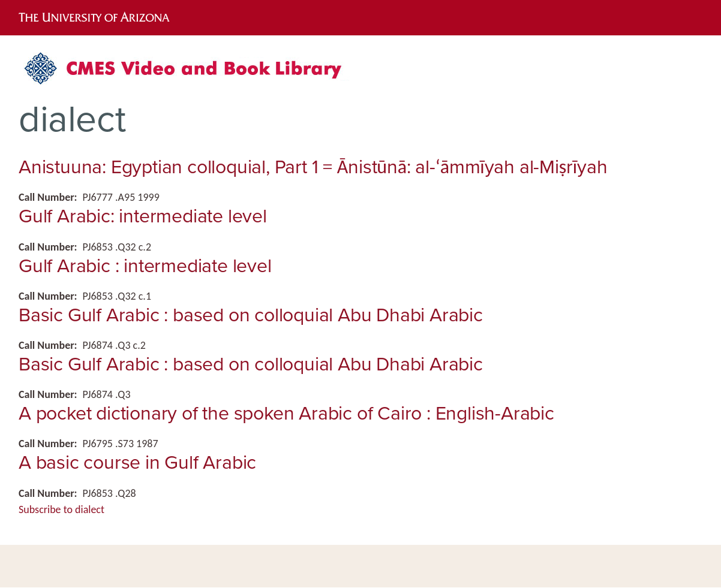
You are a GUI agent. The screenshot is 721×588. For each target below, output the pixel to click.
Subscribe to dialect (61, 509)
